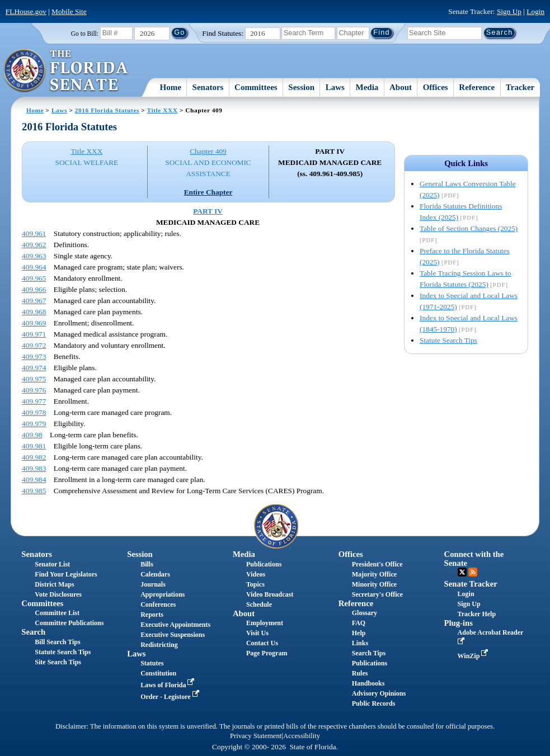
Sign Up (509, 11)
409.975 (34, 379)
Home (171, 87)
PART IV (208, 211)
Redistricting (159, 645)
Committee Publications (69, 623)
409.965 (34, 278)
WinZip (474, 656)
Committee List (57, 613)
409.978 (34, 412)
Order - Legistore (171, 697)
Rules (360, 673)
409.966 (34, 289)
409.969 (34, 323)
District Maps (54, 584)
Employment (265, 623)
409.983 (34, 468)
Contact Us (262, 643)
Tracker (520, 87)
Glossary (365, 613)
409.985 (34, 491)
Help (359, 633)
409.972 (34, 345)
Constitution (158, 673)
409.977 (34, 401)
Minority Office (374, 584)
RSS (473, 572)
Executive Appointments (175, 625)
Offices (436, 87)
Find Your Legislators (66, 574)
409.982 (34, 457)
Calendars (155, 574)
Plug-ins (459, 623)
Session (301, 87)
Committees (256, 87)
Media (367, 87)
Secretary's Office (377, 594)
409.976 (34, 390)
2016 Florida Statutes (107, 110)
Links (360, 643)
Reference (477, 87)
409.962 (34, 245)
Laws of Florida (168, 685)
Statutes (152, 663)
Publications (264, 564)
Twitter (462, 572)
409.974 (34, 368)
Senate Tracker (471, 584)
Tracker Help (477, 614)
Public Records (374, 703)
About (401, 87)
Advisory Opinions (379, 693)
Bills (147, 564)
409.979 (34, 424)
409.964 (34, 267)
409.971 (34, 334)
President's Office (377, 564)
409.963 (34, 256)
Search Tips (369, 653)
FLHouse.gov (26, 11)
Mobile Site (69, 11)
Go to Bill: (85, 34)
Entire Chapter (208, 192)
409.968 (34, 312)
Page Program (267, 653)
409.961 (34, 233)
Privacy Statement (256, 736)
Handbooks (368, 683)
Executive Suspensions (173, 635)
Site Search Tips (58, 662)
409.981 (34, 446)
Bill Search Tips (57, 642)
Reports (152, 615)
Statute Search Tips (448, 340)
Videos (256, 574)
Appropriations (163, 594)
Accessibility (302, 736)
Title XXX (163, 110)
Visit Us (257, 633)
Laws (335, 87)
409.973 (34, 356)
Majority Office (374, 574)
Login (535, 11)
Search (33, 632)
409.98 (32, 435)
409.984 (34, 479)
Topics (255, 584)
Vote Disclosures (58, 594)
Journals (153, 584)
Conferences (158, 604)
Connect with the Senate (474, 558)
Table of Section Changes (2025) (469, 228)
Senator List (52, 564)
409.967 (34, 301)
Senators (208, 87)
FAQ (359, 623)
